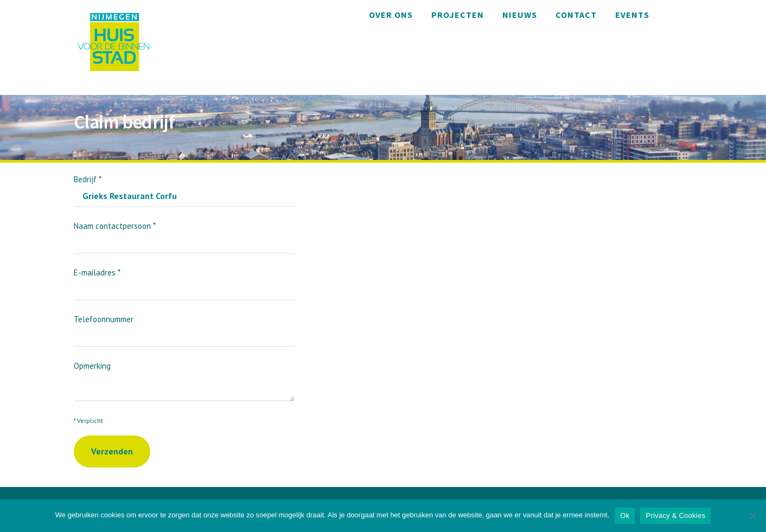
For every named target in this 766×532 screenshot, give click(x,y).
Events (632, 15)
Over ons (391, 15)
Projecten (458, 15)
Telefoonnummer (184, 327)
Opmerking (184, 376)
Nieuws (520, 15)
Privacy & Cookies (675, 515)
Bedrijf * (184, 187)
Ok (625, 515)
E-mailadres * (184, 281)
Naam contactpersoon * (184, 234)
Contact (576, 15)
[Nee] (752, 516)
